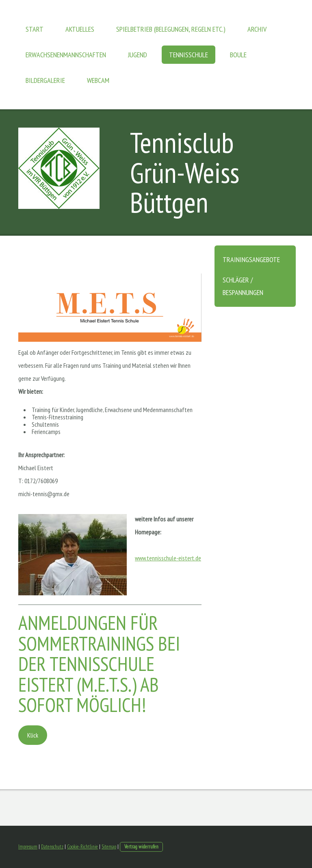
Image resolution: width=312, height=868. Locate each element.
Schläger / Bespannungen (243, 286)
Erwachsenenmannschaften (66, 55)
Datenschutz (52, 847)
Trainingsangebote (251, 259)
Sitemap (109, 847)
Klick (33, 735)
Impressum (28, 847)
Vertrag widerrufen (141, 847)
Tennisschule (188, 55)
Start (35, 29)
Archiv (257, 29)
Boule (238, 55)
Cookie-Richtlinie (82, 847)
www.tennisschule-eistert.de (168, 558)
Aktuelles (80, 29)
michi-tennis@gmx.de (44, 494)
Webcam (98, 80)
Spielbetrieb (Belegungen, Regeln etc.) (171, 29)
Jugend (138, 55)
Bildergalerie (45, 80)
